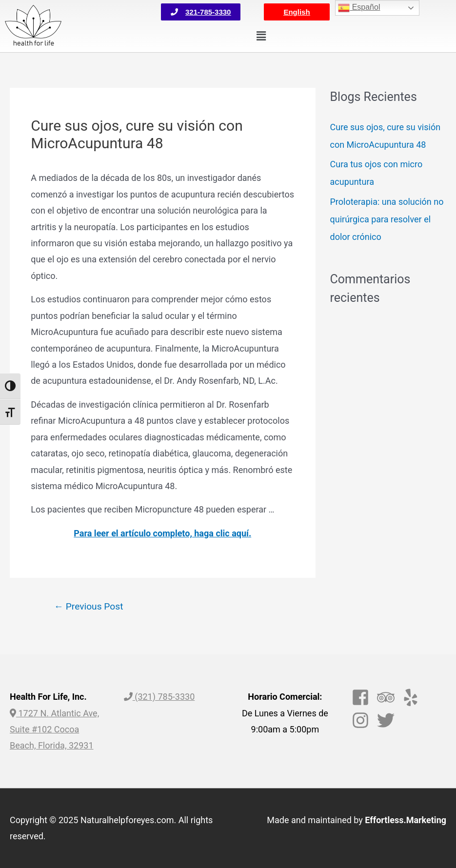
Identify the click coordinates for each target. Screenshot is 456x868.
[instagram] (363, 720)
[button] (201, 12)
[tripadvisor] (388, 697)
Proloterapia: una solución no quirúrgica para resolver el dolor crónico (387, 219)
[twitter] (388, 720)
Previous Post (89, 606)
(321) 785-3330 (159, 697)
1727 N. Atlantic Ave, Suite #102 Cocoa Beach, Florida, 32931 (55, 730)
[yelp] (413, 697)
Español (359, 8)
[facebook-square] (363, 697)
